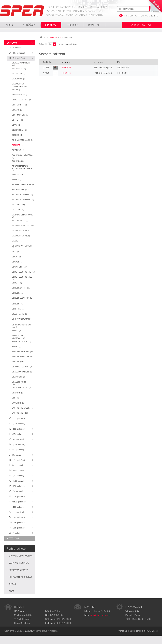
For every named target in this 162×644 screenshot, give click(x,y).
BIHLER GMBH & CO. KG (22, 326)
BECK (16, 257)
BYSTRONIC (20, 413)
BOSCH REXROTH (23, 352)
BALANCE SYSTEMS (23, 200)
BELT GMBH (19, 105)
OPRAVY (50, 25)
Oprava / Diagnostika (21, 556)
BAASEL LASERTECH (23, 184)
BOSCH (18, 362)
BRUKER (18, 393)
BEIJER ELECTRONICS (23, 278)
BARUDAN (19, 79)
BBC (16, 252)
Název (98, 62)
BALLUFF (18, 210)
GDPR (12, 591)
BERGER (18, 293)
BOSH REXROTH (21, 341)
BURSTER (18, 403)
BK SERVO (19, 150)
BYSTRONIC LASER (23, 408)
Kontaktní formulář (20, 577)
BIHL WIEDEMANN (23, 140)
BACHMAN (19, 69)
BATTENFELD (20, 221)
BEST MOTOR (20, 115)
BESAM (17, 110)
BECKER (18, 262)
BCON (17, 90)
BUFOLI (17, 174)
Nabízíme (28, 25)
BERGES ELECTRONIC (23, 299)
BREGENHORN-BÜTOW (19, 383)
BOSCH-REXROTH (22, 357)
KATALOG (71, 25)
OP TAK (12, 584)
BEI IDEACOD (20, 95)
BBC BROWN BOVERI (23, 247)
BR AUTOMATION (22, 367)
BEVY (16, 125)
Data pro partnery (19, 563)
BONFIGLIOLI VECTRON (19, 337)
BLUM (17, 331)
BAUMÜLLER (21, 236)
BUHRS (17, 179)
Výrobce (66, 62)
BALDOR (18, 205)
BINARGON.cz (151, 631)
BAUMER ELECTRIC (23, 226)
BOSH (17, 347)
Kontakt (94, 25)
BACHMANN (20, 190)
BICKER (17, 135)
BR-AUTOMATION (22, 372)
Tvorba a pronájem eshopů (130, 631)
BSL (16, 398)
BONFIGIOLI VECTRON (23, 156)
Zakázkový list (141, 25)
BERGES (18, 304)
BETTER (17, 120)
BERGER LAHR (21, 288)
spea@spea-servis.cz (100, 615)
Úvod (8, 25)
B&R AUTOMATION (21, 64)
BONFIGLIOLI (20, 161)
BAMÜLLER (19, 74)
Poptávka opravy (18, 570)
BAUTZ (17, 241)
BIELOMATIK (20, 314)
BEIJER (17, 283)
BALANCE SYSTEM (22, 195)
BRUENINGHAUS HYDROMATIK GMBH (23, 168)
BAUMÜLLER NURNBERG (19, 85)
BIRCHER (18, 145)
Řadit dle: (48, 62)
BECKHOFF (20, 267)
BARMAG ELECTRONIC (23, 216)
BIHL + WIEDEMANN (22, 320)
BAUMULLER (20, 231)
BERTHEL (18, 309)
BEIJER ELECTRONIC (23, 272)
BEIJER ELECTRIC (22, 100)
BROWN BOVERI (22, 388)
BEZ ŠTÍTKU (19, 130)
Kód (119, 62)
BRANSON (19, 377)
